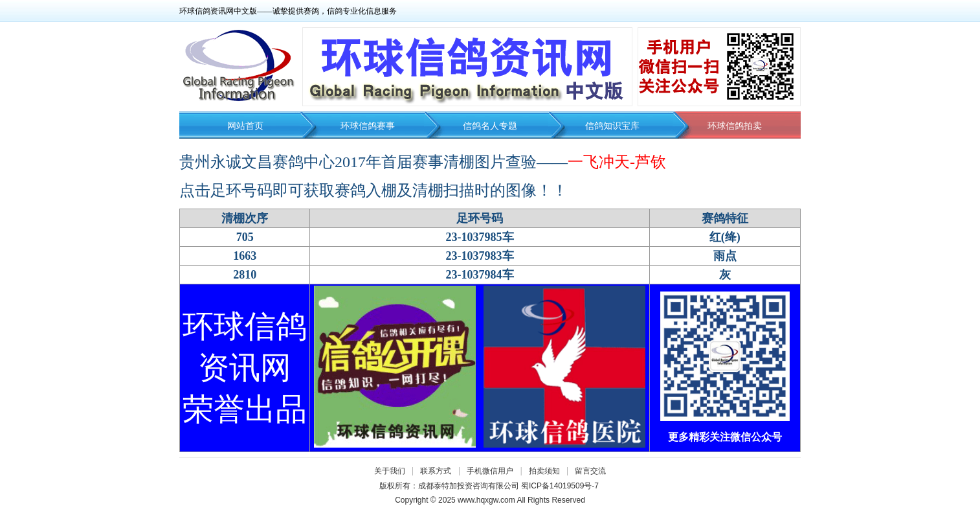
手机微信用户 (490, 471)
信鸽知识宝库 (612, 126)
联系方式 (436, 471)
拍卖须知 (548, 471)
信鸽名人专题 (490, 126)
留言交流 (590, 471)
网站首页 (245, 126)
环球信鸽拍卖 (735, 126)
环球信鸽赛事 (368, 126)
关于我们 (390, 471)
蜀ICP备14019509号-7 (560, 486)
